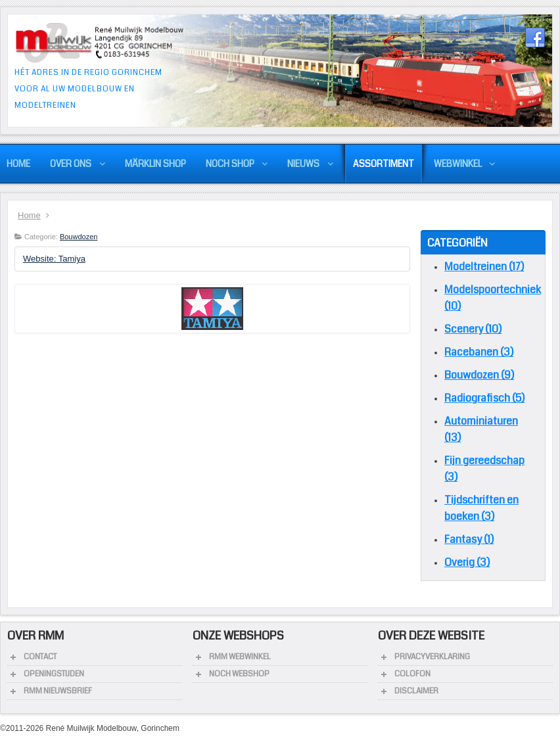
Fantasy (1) (469, 539)
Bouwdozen (79, 237)
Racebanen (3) (479, 352)
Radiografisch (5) (484, 398)
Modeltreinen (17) (484, 267)
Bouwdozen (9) (479, 375)
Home (29, 215)
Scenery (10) (473, 329)
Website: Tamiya (54, 259)
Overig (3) (467, 562)
